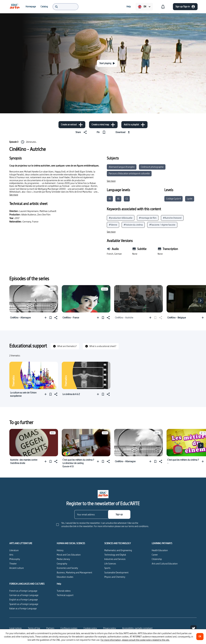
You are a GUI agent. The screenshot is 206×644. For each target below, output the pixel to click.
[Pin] (102, 132)
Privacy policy (110, 628)
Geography (62, 564)
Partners (50, 628)
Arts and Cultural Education (165, 564)
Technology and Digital (115, 555)
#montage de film (148, 218)
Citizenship (157, 559)
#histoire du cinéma (133, 225)
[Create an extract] (72, 125)
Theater (13, 564)
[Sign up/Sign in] (185, 7)
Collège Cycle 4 (173, 199)
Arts (11, 555)
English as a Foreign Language (24, 600)
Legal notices (16, 628)
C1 (127, 199)
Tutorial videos (64, 591)
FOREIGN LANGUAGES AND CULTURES (27, 584)
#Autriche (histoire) (172, 218)
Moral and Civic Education (69, 555)
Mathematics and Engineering (118, 550)
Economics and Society (67, 568)
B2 (110, 199)
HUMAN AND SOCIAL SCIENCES (71, 543)
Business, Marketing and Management (74, 572)
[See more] (14, 195)
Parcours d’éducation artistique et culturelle (129, 173)
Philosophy (15, 559)
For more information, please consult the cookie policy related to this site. (135, 640)
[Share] (82, 132)
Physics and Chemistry (115, 577)
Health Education (160, 550)
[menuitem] (15, 7)
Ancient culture (17, 568)
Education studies (65, 577)
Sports (107, 568)
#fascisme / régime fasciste (162, 225)
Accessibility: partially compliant (137, 628)
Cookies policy (90, 628)
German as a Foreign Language (24, 595)
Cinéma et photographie (152, 167)
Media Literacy (63, 559)
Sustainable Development (116, 572)
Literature (14, 550)
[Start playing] (107, 63)
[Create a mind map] (103, 125)
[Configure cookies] (69, 628)
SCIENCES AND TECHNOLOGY (118, 543)
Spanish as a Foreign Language (24, 604)
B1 (118, 199)
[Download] (123, 132)
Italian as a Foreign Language (23, 608)
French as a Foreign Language (23, 591)
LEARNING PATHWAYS (162, 543)
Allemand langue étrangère (122, 167)
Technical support (65, 595)
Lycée (190, 199)
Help (59, 584)
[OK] (200, 637)
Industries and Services (115, 559)
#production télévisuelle (121, 218)
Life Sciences (110, 564)
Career (155, 555)
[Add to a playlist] (134, 125)
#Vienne (113, 225)
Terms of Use (34, 628)
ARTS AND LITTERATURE (21, 543)
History (60, 550)
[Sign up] (119, 514)
